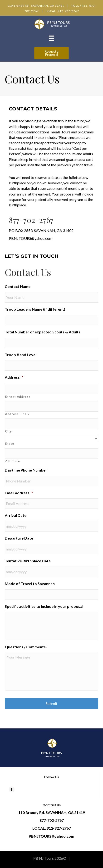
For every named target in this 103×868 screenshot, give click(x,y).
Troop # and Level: (21, 355)
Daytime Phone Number (26, 470)
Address (14, 377)
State (10, 444)
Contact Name (18, 286)
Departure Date (19, 538)
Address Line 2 (17, 414)
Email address (19, 493)
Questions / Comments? (26, 647)
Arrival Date (16, 515)
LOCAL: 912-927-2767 (62, 11)
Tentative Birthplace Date (28, 561)
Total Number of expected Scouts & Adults (43, 332)
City (8, 431)
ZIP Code (12, 461)
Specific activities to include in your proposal (44, 606)
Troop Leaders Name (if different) (35, 309)
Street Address (18, 397)
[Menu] (51, 38)
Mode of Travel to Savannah (30, 584)
